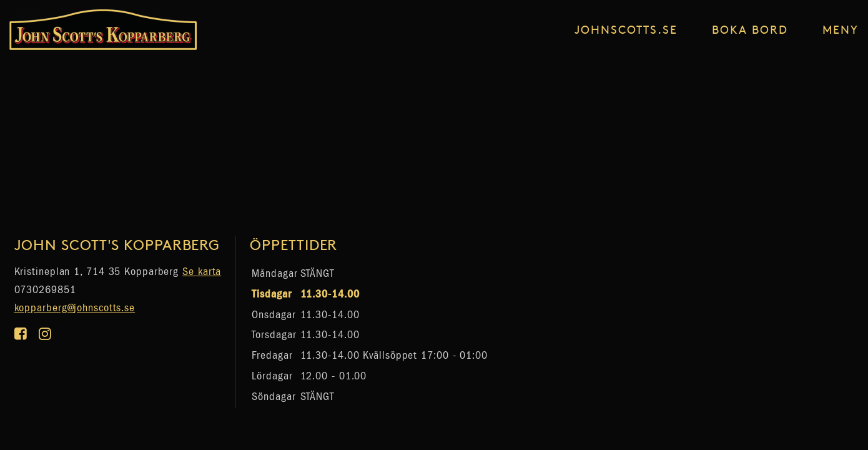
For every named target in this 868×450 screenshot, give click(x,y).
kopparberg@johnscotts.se (75, 308)
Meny (841, 29)
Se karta (202, 272)
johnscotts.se (626, 29)
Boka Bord (750, 29)
